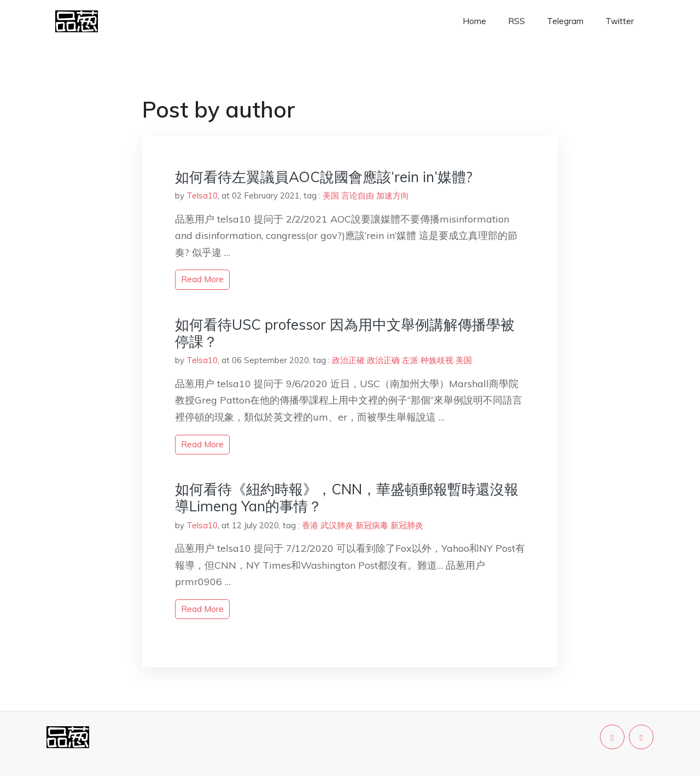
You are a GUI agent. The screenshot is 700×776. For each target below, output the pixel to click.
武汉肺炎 (337, 525)
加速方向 (393, 196)
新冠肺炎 (407, 525)
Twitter (620, 21)
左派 (410, 360)
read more (202, 279)
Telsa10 (202, 196)
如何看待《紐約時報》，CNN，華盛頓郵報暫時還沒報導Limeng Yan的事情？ (347, 498)
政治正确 (383, 360)
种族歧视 (437, 360)
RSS (517, 21)
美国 (331, 196)
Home (474, 21)
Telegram (565, 21)
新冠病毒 (372, 525)
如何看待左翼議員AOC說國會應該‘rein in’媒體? (324, 177)
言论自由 (358, 196)
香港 (310, 525)
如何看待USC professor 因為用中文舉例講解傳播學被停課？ (345, 333)
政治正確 (348, 360)
